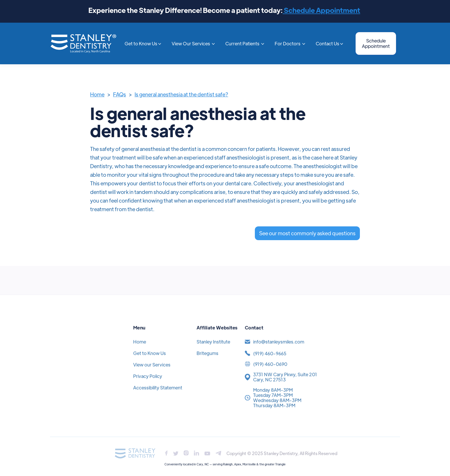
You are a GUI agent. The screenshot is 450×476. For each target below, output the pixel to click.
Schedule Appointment (321, 10)
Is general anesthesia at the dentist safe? (181, 94)
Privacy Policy (148, 383)
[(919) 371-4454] (281, 360)
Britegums (207, 360)
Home (97, 94)
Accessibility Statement (158, 394)
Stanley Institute (213, 348)
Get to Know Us (150, 360)
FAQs (120, 94)
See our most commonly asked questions (307, 233)
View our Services (152, 371)
